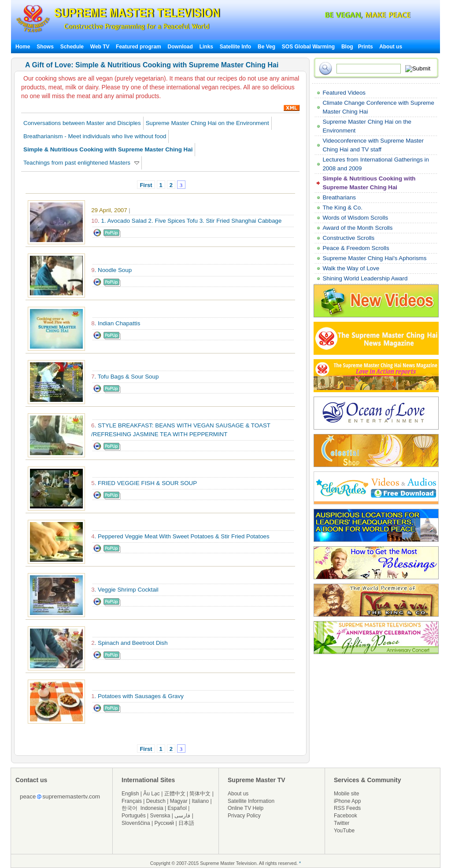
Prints (366, 47)
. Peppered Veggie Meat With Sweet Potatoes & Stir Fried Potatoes (180, 536)
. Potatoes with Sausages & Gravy (137, 696)
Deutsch (156, 801)
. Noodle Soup (111, 270)
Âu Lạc (152, 794)
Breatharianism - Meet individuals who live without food (95, 136)
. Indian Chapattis (116, 323)
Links (206, 47)
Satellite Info (235, 47)
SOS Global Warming (308, 47)
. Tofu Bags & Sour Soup (125, 377)
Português (134, 816)
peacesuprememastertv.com (60, 796)
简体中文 (200, 794)
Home (23, 47)
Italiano (200, 801)
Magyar (179, 801)
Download (180, 47)
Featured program (139, 47)
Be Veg (266, 47)
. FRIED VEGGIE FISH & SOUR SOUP (144, 483)
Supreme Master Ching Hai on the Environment (207, 123)
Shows (45, 47)
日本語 (186, 823)
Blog (347, 47)
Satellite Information (251, 801)
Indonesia (152, 808)
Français (132, 801)
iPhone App (347, 801)
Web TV (101, 47)
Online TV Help (246, 808)
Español (177, 808)
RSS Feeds (347, 808)
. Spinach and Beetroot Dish (129, 643)
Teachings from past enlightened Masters (81, 163)
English (130, 794)
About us (391, 47)
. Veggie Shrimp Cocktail (125, 590)
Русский (165, 823)
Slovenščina (136, 823)
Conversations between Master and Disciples (82, 123)
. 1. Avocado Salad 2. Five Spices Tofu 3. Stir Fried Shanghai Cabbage (186, 221)
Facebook (346, 816)
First (146, 185)
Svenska (160, 816)
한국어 (129, 808)
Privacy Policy (244, 816)
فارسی (182, 816)
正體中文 (175, 794)
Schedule (72, 47)
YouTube (344, 831)
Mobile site (346, 794)
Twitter (342, 823)
